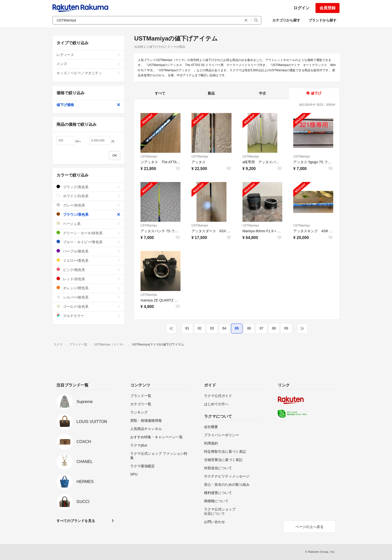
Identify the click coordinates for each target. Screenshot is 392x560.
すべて (160, 93)
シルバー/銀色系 (88, 297)
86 (249, 328)
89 (286, 328)
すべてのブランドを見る (76, 521)
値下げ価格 (88, 105)
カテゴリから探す (286, 20)
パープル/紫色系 (88, 251)
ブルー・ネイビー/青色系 (88, 242)
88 (274, 328)
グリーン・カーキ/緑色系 (88, 233)
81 (187, 328)
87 (261, 328)
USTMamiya (149, 156)
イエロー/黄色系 (88, 260)
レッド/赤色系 (88, 279)
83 (212, 328)
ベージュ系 (88, 224)
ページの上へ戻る (309, 527)
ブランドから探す (322, 20)
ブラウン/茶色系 (88, 214)
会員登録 (327, 8)
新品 (211, 93)
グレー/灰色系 (88, 205)
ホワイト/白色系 (88, 196)
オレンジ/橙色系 (88, 288)
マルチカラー (88, 316)
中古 (262, 93)
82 (200, 328)
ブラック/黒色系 (88, 187)
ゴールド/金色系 (88, 306)
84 (224, 328)
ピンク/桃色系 (88, 270)
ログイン (301, 8)
